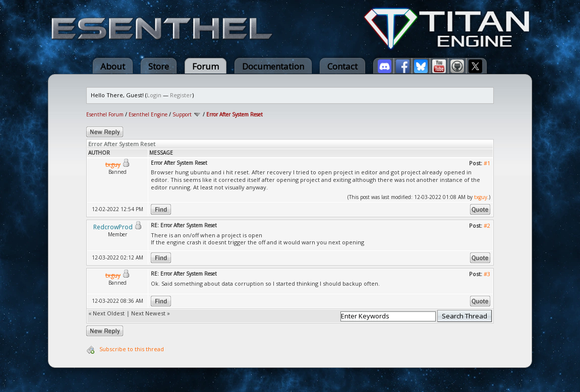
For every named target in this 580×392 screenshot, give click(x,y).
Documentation (273, 66)
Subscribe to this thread (132, 349)
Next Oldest (109, 313)
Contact (342, 66)
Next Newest (148, 313)
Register (181, 95)
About (113, 66)
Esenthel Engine (148, 114)
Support (182, 114)
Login (154, 95)
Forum (206, 66)
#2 (487, 225)
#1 (487, 163)
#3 (487, 274)
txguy (481, 197)
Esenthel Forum (105, 114)
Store (159, 66)
